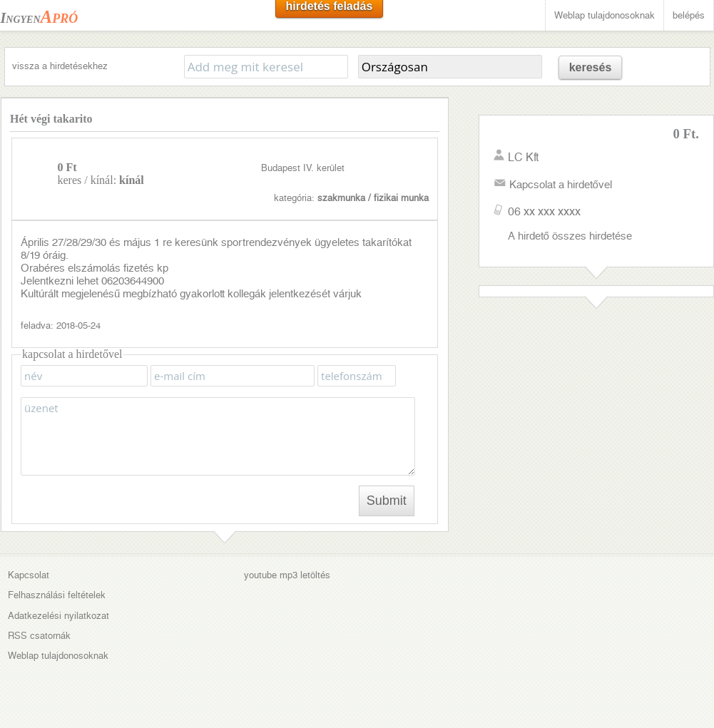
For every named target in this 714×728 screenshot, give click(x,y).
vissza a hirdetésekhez (60, 66)
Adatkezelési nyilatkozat (58, 616)
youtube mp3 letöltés (287, 575)
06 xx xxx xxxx (544, 211)
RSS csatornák (39, 636)
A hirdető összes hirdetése (570, 236)
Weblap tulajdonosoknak (605, 15)
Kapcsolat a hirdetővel (561, 185)
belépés (689, 15)
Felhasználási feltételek (57, 595)
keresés (591, 67)
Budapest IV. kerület (303, 168)
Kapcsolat (29, 575)
